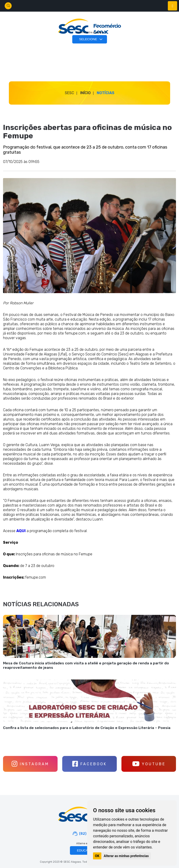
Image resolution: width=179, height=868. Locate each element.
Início (85, 93)
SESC (69, 93)
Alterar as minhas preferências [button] (126, 856)
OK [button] (97, 856)
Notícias (106, 93)
